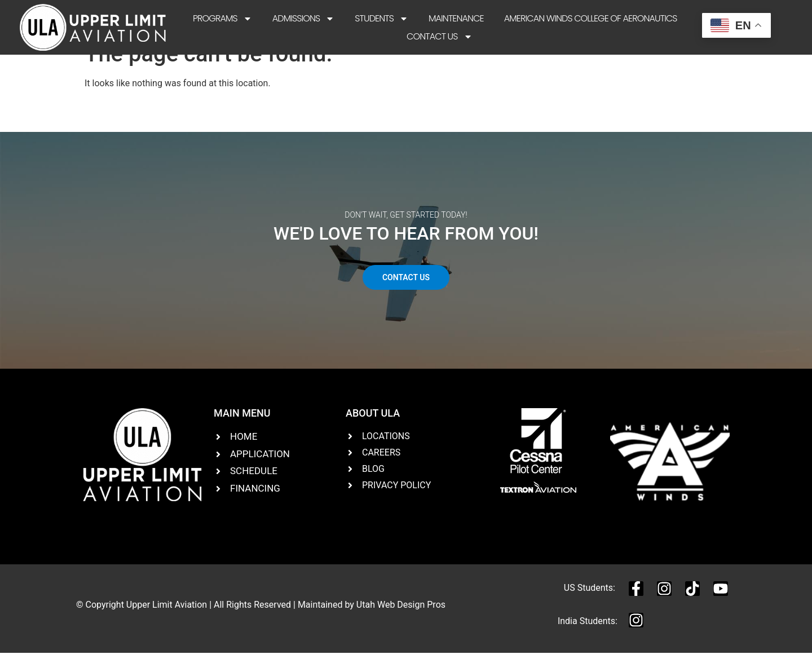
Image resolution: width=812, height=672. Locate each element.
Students (381, 19)
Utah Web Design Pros (401, 623)
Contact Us (439, 37)
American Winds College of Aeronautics (591, 18)
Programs (222, 19)
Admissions (304, 19)
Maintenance (456, 18)
